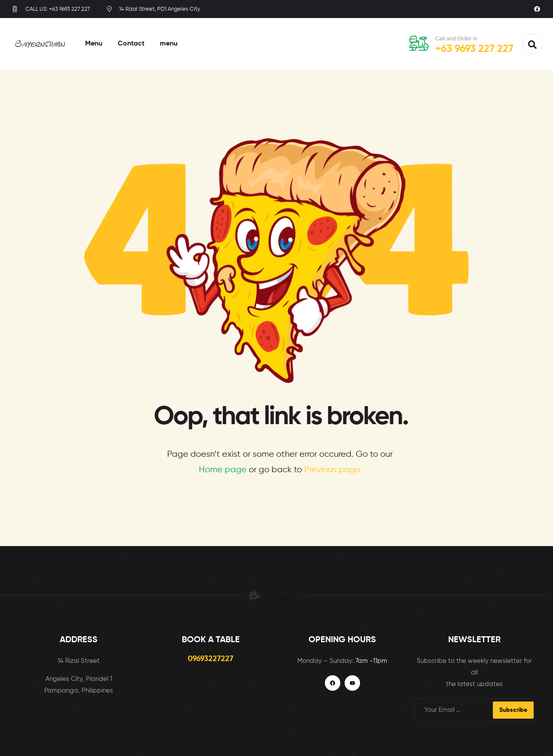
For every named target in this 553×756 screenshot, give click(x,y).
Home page (223, 470)
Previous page (332, 470)
